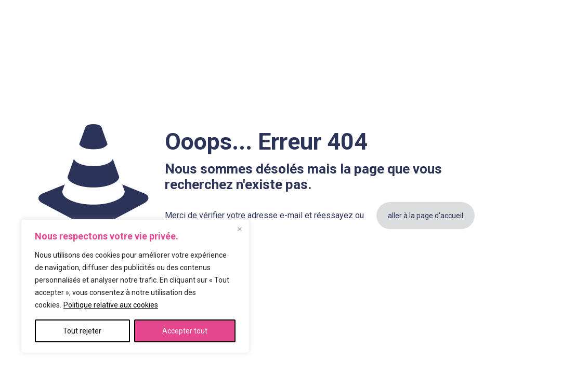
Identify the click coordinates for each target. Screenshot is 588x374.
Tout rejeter (82, 331)
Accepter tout (185, 331)
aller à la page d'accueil (426, 216)
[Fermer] (240, 229)
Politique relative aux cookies (111, 305)
